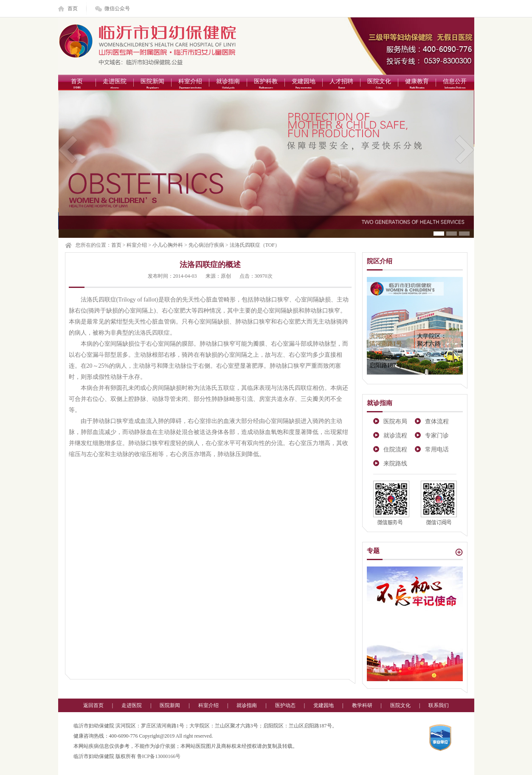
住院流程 (395, 449)
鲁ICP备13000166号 (159, 756)
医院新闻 (153, 84)
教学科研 (362, 705)
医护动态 (285, 705)
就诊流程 (395, 435)
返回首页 (93, 705)
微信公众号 (117, 8)
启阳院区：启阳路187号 (386, 362)
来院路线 (395, 464)
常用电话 (437, 449)
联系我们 (439, 705)
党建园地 (304, 84)
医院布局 (395, 421)
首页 (73, 8)
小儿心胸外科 (168, 245)
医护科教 (266, 84)
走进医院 (115, 84)
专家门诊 (437, 435)
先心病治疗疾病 (206, 245)
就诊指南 (228, 84)
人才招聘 (342, 84)
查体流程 (437, 421)
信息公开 (455, 84)
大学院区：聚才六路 (432, 340)
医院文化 (379, 84)
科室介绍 (190, 84)
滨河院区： (386, 340)
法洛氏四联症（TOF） (255, 245)
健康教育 (417, 84)
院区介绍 (380, 261)
